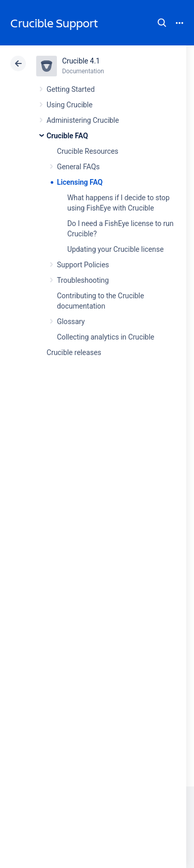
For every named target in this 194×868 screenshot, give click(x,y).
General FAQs (78, 167)
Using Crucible (70, 105)
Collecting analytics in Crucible (106, 337)
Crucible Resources (88, 151)
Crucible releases (74, 352)
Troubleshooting (83, 280)
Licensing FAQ (80, 182)
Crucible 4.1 (81, 61)
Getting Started (71, 89)
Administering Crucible (83, 120)
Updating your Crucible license (115, 249)
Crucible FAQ (67, 136)
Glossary (71, 322)
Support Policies (83, 265)
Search (162, 23)
